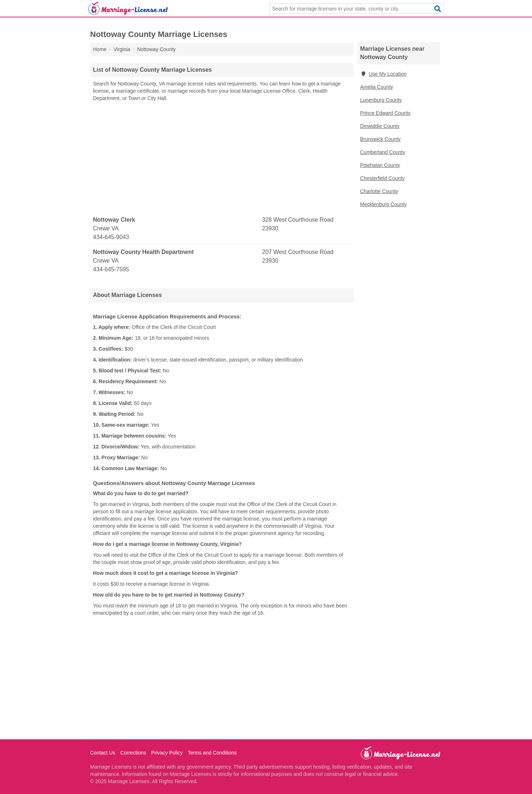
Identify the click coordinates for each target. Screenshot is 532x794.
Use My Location (383, 74)
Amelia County (377, 87)
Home (100, 49)
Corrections (133, 753)
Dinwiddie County (380, 126)
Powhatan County (380, 165)
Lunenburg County (381, 100)
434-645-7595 (111, 269)
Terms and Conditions (212, 753)
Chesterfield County (382, 178)
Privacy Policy (167, 753)
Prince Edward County (385, 113)
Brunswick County (380, 139)
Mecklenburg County (383, 204)
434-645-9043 (111, 237)
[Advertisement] (222, 159)
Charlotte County (379, 191)
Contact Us (103, 753)
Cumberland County (383, 152)
